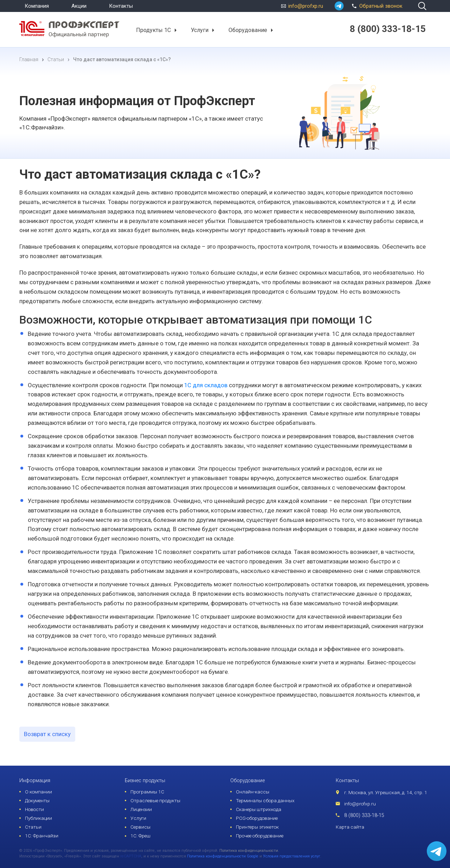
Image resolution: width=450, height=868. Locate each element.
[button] (175, 30)
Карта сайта (350, 827)
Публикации (38, 818)
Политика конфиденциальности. (249, 851)
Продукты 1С (153, 30)
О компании (38, 792)
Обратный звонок (376, 5)
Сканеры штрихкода (259, 809)
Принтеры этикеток (257, 827)
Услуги (200, 30)
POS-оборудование (257, 818)
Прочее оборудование (260, 836)
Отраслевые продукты (155, 800)
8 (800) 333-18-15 (364, 815)
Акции (79, 6)
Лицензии (141, 809)
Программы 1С (147, 792)
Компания (37, 6)
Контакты (121, 6)
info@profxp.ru (306, 6)
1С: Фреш (140, 836)
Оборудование (248, 30)
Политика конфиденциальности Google (223, 856)
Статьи (33, 827)
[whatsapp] (339, 6)
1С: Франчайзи (42, 836)
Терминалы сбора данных (265, 800)
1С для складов (206, 385)
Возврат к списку (47, 734)
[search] (422, 6)
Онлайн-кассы (253, 792)
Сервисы (140, 827)
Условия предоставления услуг (292, 856)
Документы (37, 800)
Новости (34, 809)
